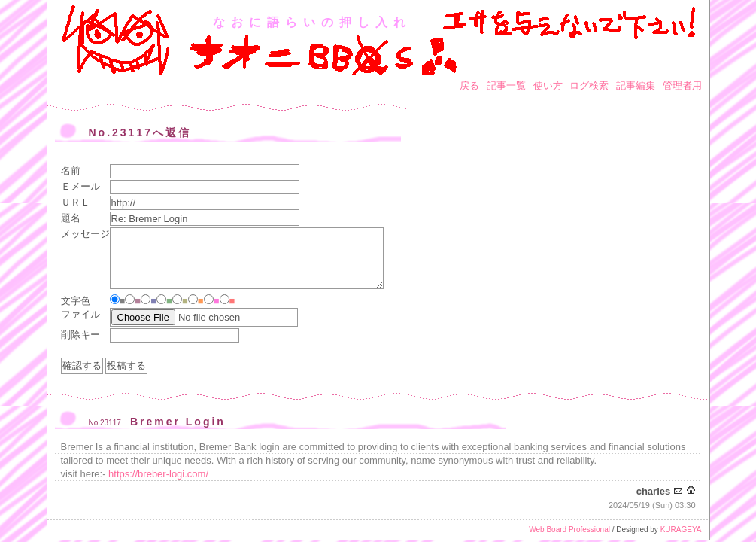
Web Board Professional (569, 530)
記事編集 (636, 85)
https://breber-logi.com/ (158, 474)
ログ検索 (589, 85)
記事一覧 (506, 85)
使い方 (548, 85)
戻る (469, 85)
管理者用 (682, 85)
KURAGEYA (681, 530)
